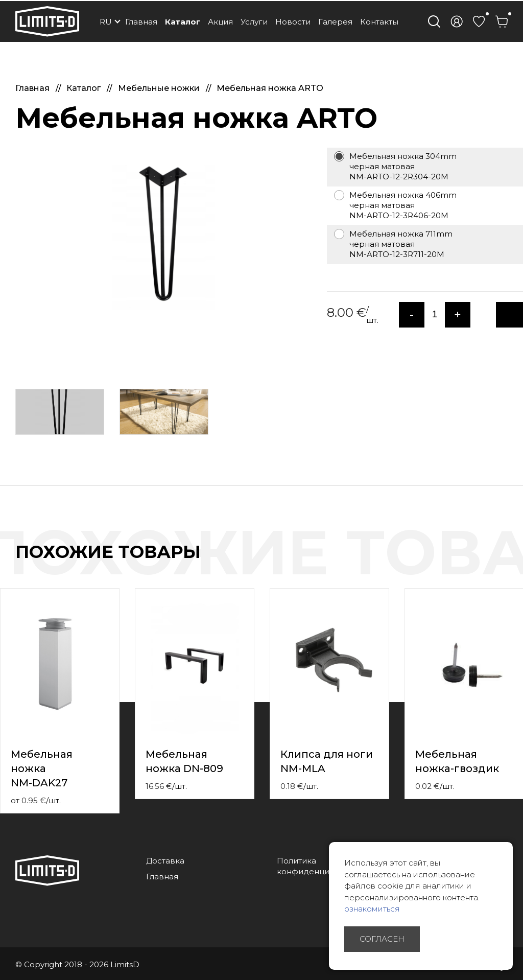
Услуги (254, 22)
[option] (163, 233)
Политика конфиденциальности (322, 866)
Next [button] (517, 563)
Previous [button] (496, 563)
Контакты (379, 22)
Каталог (183, 22)
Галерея (335, 22)
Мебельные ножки (160, 88)
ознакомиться (372, 909)
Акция (220, 22)
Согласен (382, 939)
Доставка (165, 861)
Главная (141, 22)
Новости (293, 22)
